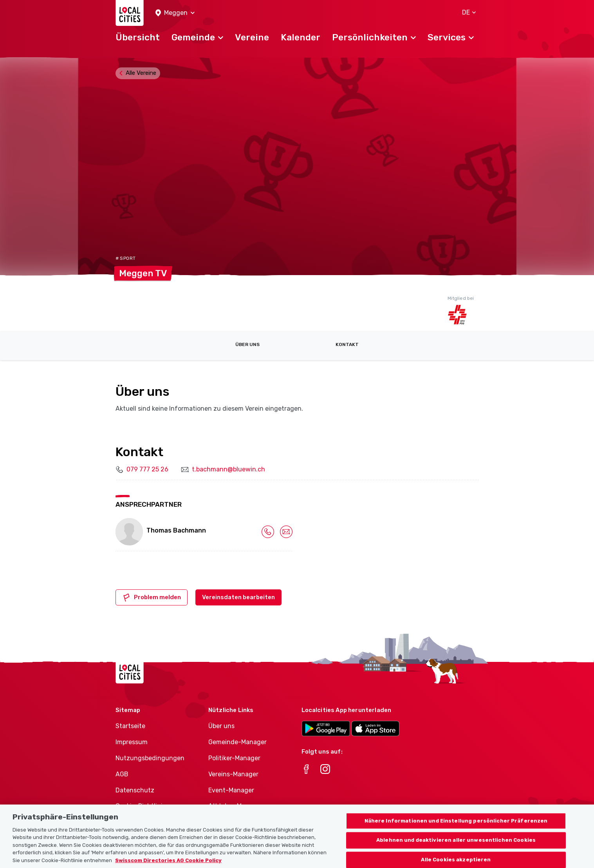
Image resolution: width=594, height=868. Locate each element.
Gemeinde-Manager (237, 742)
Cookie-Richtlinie (141, 806)
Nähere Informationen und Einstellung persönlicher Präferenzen (456, 829)
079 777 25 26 (147, 469)
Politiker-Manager (234, 758)
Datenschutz (135, 790)
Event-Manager (231, 790)
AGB (122, 774)
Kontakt (347, 344)
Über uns (247, 344)
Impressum (132, 742)
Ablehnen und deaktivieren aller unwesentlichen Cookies (456, 848)
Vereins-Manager (233, 774)
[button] (175, 13)
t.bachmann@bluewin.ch (228, 469)
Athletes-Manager (235, 806)
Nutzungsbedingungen (150, 758)
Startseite (130, 726)
